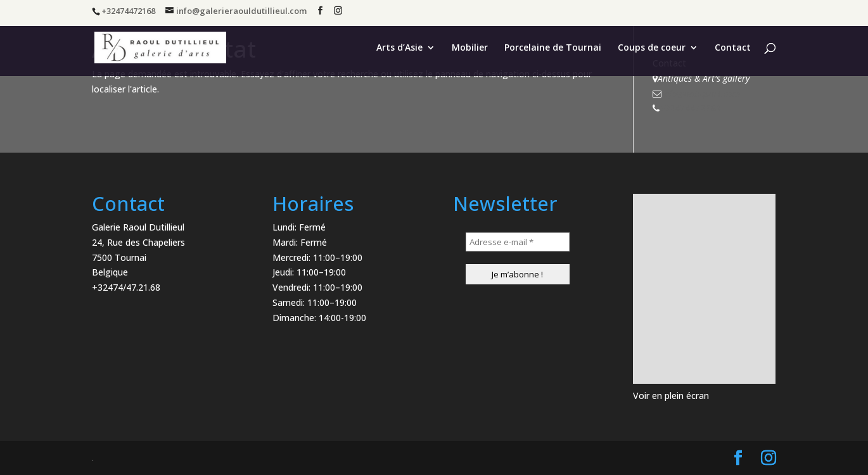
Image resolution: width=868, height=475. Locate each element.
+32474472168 (690, 108)
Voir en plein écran (671, 396)
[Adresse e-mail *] (518, 242)
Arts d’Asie (399, 48)
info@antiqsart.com (701, 93)
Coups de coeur (652, 48)
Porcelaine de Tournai (553, 48)
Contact (733, 48)
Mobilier (470, 48)
